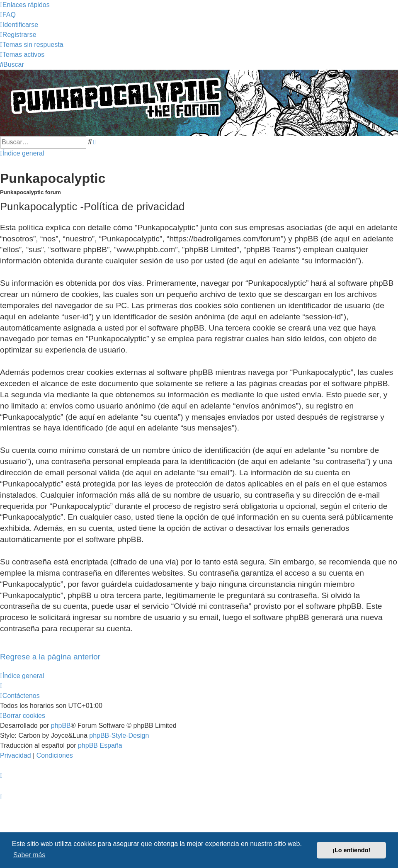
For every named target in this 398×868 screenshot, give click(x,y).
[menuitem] (8, 15)
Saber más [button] (29, 855)
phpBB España (100, 745)
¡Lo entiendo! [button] (351, 850)
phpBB (61, 726)
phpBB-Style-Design (119, 735)
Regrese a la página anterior (50, 657)
